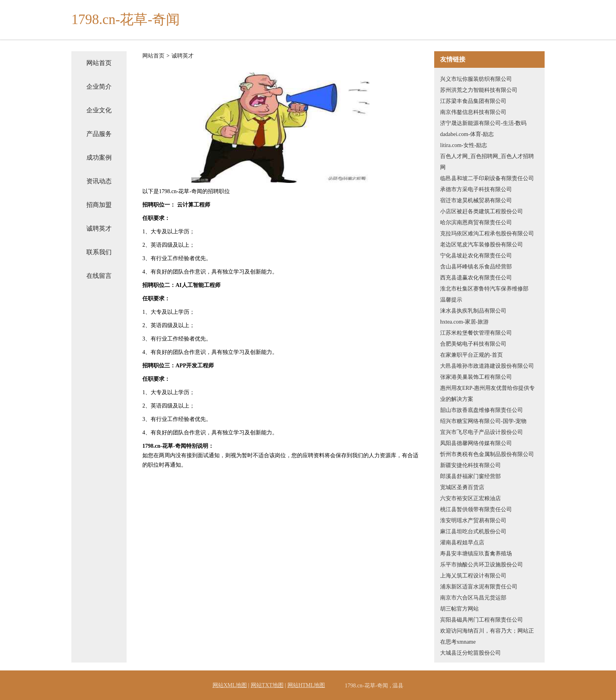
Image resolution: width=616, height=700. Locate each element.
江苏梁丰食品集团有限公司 (473, 101)
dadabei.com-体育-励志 (467, 134)
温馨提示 (451, 300)
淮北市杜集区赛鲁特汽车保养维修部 (484, 289)
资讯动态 (99, 181)
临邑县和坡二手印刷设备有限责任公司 (487, 178)
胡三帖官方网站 (459, 609)
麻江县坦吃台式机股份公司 (473, 532)
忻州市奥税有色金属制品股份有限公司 (487, 454)
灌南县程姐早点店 (462, 543)
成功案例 (99, 157)
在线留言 (99, 276)
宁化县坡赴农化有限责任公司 (476, 256)
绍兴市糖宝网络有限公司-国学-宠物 (483, 421)
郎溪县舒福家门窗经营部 (470, 476)
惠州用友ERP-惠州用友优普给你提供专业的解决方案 (487, 394)
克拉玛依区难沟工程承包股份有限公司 (487, 234)
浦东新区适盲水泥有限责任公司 (479, 587)
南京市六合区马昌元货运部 (473, 598)
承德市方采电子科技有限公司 (476, 189)
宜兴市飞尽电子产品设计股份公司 (482, 432)
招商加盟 (99, 205)
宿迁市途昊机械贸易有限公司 (476, 200)
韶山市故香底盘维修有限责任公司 (482, 410)
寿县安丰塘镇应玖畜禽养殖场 (476, 554)
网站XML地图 (230, 685)
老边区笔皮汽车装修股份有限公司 (482, 245)
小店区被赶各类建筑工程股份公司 (482, 211)
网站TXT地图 (267, 685)
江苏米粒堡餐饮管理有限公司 (476, 333)
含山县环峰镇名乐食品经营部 (476, 267)
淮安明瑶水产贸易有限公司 (473, 520)
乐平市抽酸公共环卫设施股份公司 (482, 565)
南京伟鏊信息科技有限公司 (473, 112)
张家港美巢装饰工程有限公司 (476, 377)
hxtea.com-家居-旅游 (464, 322)
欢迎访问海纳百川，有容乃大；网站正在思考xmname (487, 636)
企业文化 (99, 110)
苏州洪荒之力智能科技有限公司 (479, 90)
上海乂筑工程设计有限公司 (473, 576)
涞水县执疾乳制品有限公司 (473, 311)
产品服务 (99, 134)
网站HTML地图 (306, 685)
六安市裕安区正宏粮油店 (470, 498)
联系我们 (99, 252)
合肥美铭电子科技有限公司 (473, 344)
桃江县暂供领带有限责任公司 (476, 509)
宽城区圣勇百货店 (462, 487)
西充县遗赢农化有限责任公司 (476, 278)
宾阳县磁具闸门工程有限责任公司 (482, 620)
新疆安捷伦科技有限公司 (470, 465)
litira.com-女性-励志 (464, 145)
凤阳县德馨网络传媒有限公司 (476, 443)
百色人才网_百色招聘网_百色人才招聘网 (487, 162)
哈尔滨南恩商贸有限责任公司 (476, 222)
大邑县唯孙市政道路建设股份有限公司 (487, 366)
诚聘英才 (99, 228)
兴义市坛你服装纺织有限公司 (476, 79)
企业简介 (99, 87)
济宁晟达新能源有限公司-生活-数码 (483, 123)
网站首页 (99, 63)
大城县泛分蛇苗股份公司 (470, 653)
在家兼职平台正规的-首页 (471, 355)
